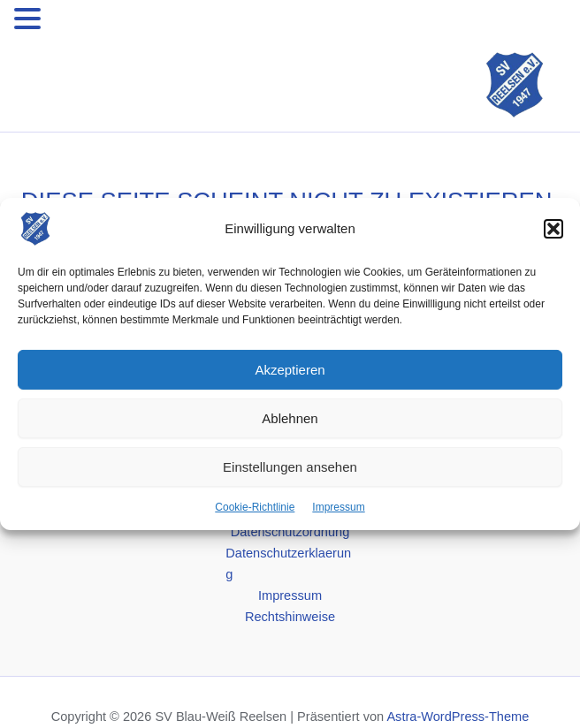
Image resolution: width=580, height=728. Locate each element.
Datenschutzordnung (290, 532)
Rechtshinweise (290, 617)
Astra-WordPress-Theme (458, 717)
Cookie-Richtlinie (255, 507)
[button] (553, 229)
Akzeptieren (290, 369)
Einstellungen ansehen (290, 466)
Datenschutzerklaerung (288, 564)
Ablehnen (290, 417)
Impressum (338, 507)
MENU (72, 22)
